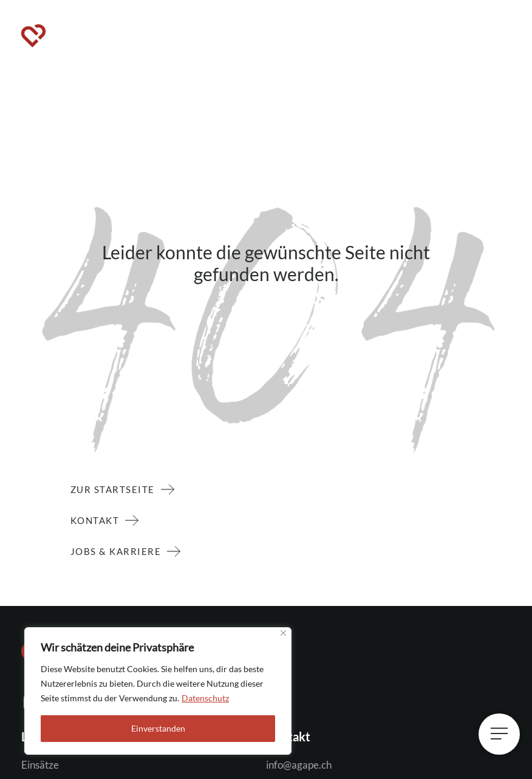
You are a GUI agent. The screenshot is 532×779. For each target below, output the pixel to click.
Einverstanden (158, 728)
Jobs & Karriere (119, 551)
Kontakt (98, 520)
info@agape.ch (299, 765)
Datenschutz (205, 698)
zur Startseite (116, 489)
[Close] (283, 633)
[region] (158, 691)
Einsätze (40, 765)
